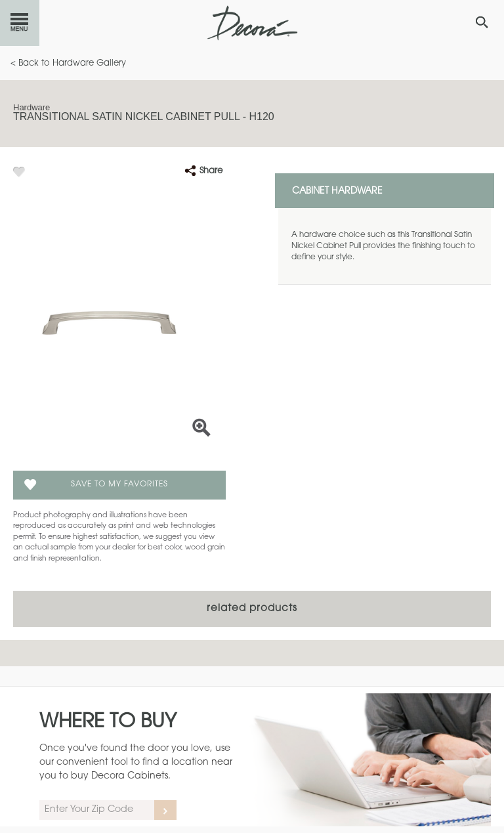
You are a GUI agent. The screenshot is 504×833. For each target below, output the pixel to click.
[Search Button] (482, 22)
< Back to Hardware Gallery (68, 63)
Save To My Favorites (119, 484)
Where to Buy (108, 723)
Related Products (252, 609)
